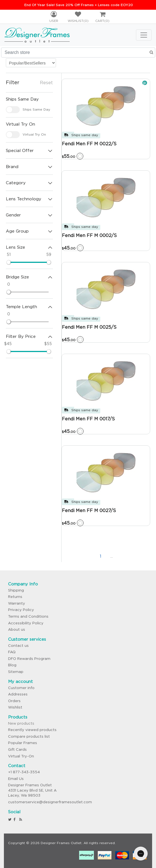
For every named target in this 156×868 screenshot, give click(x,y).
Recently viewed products (32, 730)
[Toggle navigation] (144, 35)
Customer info (21, 688)
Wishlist (15, 707)
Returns (15, 597)
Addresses (18, 694)
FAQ (12, 652)
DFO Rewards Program (29, 659)
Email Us (16, 779)
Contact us (18, 646)
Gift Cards (17, 749)
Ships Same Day (36, 109)
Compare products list (29, 736)
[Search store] (78, 53)
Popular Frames (23, 743)
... (112, 556)
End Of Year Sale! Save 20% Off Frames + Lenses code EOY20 (79, 5)
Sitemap (16, 672)
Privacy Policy (21, 610)
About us (17, 629)
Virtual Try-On (21, 756)
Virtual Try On (34, 134)
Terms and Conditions (28, 616)
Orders (14, 701)
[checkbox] (13, 110)
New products (21, 723)
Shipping (16, 590)
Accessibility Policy (26, 623)
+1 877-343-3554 (24, 772)
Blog (12, 665)
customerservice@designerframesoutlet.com (50, 802)
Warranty (17, 603)
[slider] (9, 262)
